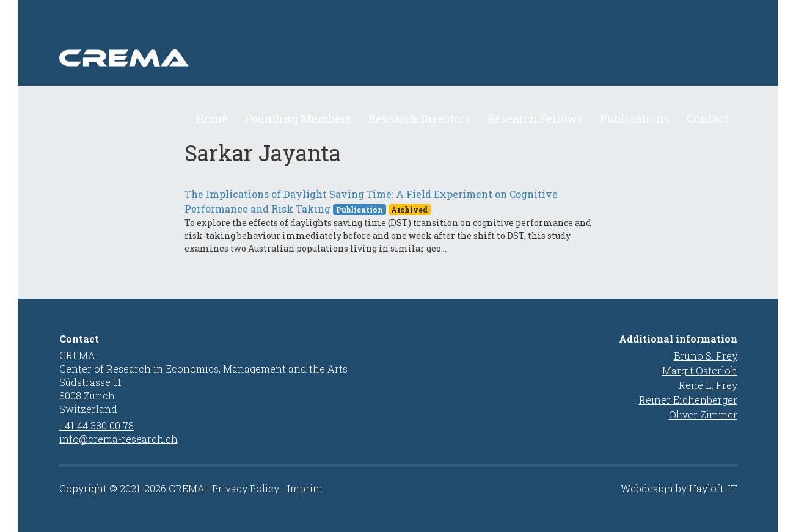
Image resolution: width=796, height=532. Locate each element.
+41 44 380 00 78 (97, 425)
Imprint (305, 488)
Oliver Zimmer (703, 414)
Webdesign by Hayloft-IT (679, 488)
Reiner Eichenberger (688, 400)
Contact (708, 118)
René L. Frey (708, 385)
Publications (635, 118)
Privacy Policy (246, 488)
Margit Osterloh (700, 370)
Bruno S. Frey (706, 356)
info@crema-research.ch (119, 439)
